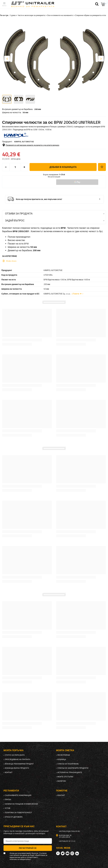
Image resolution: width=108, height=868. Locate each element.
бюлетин (62, 781)
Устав (8, 808)
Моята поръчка (13, 750)
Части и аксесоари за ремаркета (31, 15)
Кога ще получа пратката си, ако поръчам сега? (39, 199)
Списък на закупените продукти (73, 768)
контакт (9, 772)
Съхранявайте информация (18, 795)
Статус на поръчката (15, 755)
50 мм (25, 112)
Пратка (8, 800)
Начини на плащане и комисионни (21, 804)
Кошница (62, 759)
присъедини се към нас (19, 826)
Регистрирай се (28, 848)
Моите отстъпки (65, 777)
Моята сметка (65, 750)
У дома (13, 15)
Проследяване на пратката (18, 759)
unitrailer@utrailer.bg (69, 831)
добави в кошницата (63, 167)
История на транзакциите (70, 772)
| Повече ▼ (77, 294)
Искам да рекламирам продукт (19, 764)
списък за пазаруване (68, 764)
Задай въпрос (15, 220)
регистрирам (64, 755)
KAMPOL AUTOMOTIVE (24, 141)
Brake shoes (11, 261)
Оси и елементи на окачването (60, 15)
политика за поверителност (18, 813)
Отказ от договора (14, 817)
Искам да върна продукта (17, 768)
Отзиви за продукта (19, 214)
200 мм (38, 109)
